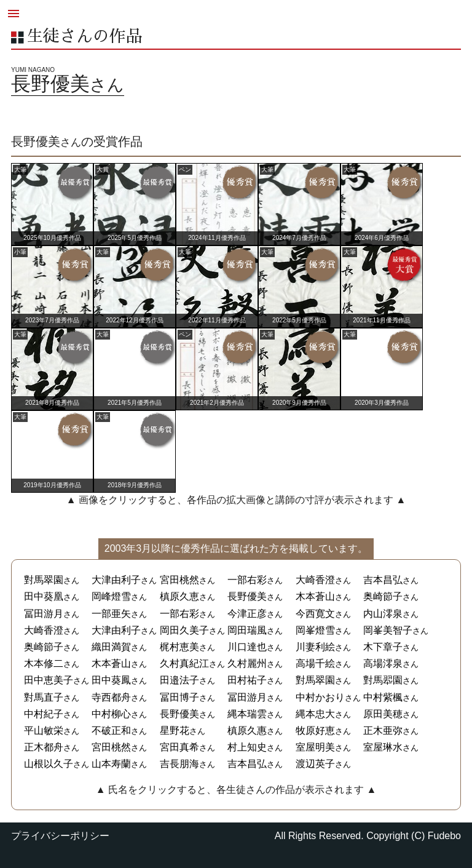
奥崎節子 (383, 596)
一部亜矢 (111, 614)
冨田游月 (44, 614)
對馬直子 (44, 697)
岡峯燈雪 (315, 630)
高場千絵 (315, 663)
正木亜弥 (383, 731)
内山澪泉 (383, 614)
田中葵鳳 (111, 680)
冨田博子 (179, 697)
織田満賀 (111, 647)
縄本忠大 (315, 714)
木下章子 (383, 647)
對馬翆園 (383, 680)
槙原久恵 (179, 596)
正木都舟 (44, 747)
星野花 (175, 731)
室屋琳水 (383, 747)
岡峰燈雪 (111, 596)
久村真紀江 (184, 663)
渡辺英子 (315, 764)
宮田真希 (179, 747)
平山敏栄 (44, 731)
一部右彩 (247, 580)
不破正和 (111, 731)
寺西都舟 (111, 697)
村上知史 (247, 747)
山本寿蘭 (111, 764)
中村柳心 (111, 714)
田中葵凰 (44, 596)
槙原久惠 (247, 731)
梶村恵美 (179, 647)
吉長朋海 (179, 764)
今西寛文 (315, 614)
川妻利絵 (315, 647)
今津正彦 (247, 614)
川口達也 (247, 647)
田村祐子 (247, 680)
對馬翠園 (44, 580)
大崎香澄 (315, 580)
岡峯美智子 (388, 630)
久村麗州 (247, 663)
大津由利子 (116, 580)
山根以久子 (49, 764)
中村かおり (320, 697)
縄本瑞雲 (247, 714)
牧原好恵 (315, 731)
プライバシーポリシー (60, 836)
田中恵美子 (49, 680)
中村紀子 (44, 714)
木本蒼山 (315, 596)
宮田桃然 (179, 580)
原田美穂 (383, 714)
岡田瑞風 (247, 630)
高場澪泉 (383, 663)
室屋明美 (315, 747)
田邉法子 (179, 680)
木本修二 (44, 663)
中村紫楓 (383, 697)
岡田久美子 (184, 630)
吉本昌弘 (383, 580)
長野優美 (247, 596)
